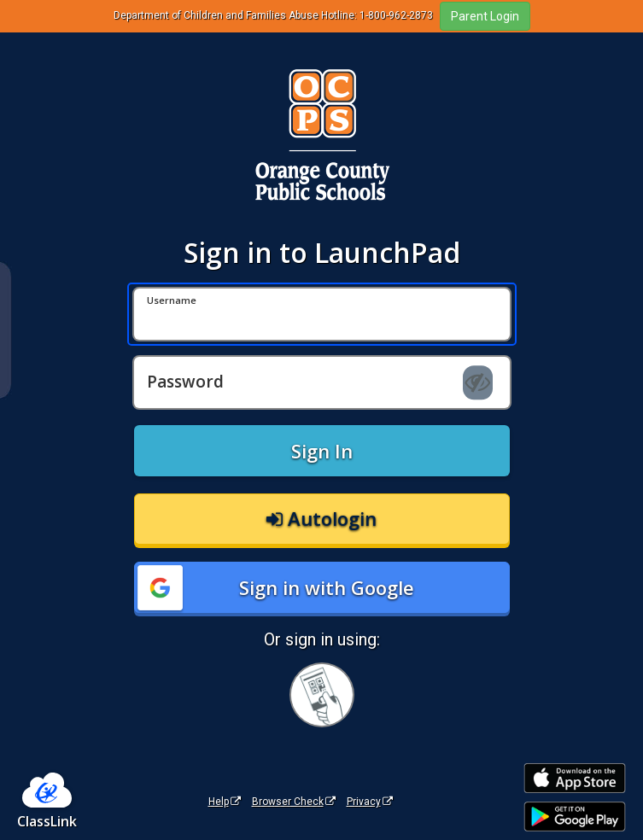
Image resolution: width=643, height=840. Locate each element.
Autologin (321, 518)
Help (225, 802)
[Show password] (478, 382)
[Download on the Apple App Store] (575, 778)
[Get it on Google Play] (575, 817)
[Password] (322, 382)
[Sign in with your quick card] (322, 695)
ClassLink (47, 821)
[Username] (322, 314)
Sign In (322, 451)
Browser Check (294, 802)
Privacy (370, 802)
